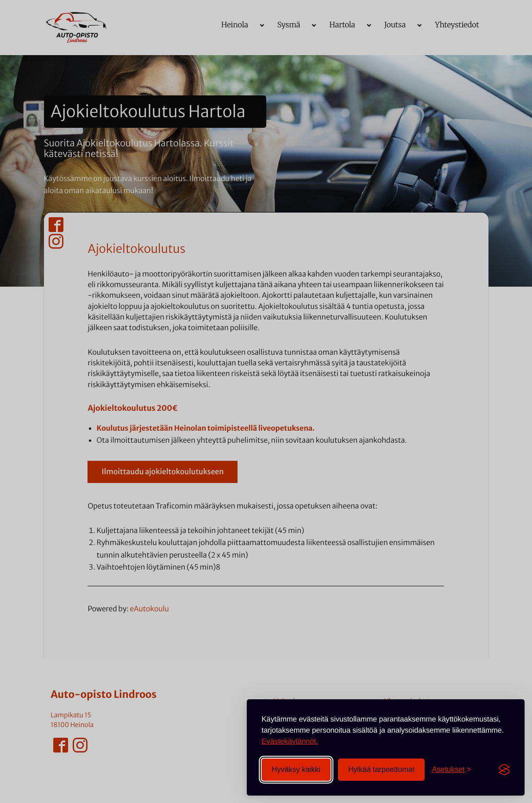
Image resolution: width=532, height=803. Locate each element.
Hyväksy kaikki (296, 769)
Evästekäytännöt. (290, 742)
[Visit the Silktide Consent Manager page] (504, 770)
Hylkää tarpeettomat (381, 769)
